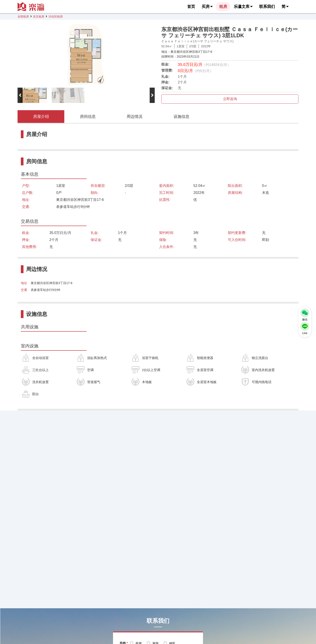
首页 (191, 7)
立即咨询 (230, 99)
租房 (223, 7)
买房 (207, 7)
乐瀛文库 (243, 7)
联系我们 (267, 7)
